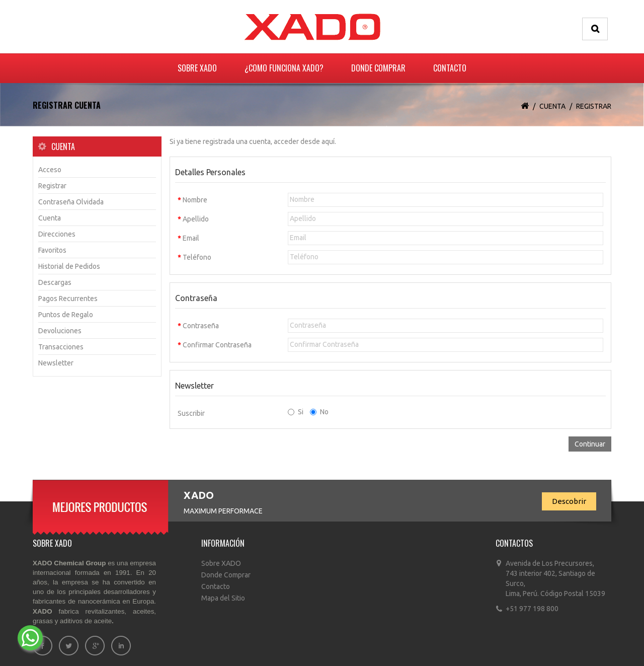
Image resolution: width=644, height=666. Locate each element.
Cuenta (552, 106)
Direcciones (57, 234)
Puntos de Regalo (66, 315)
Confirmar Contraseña (217, 345)
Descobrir (569, 501)
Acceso (50, 170)
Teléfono (197, 257)
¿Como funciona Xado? (284, 68)
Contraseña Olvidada (71, 202)
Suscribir (191, 413)
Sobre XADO (197, 68)
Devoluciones (60, 331)
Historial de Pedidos (69, 266)
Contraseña (201, 326)
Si (296, 412)
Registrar (594, 106)
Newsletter (56, 363)
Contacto (450, 68)
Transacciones (61, 347)
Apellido (196, 219)
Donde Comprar (378, 68)
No (319, 412)
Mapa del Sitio (223, 598)
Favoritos (52, 250)
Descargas (55, 282)
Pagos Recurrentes (68, 299)
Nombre (195, 200)
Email (191, 238)
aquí (328, 141)
